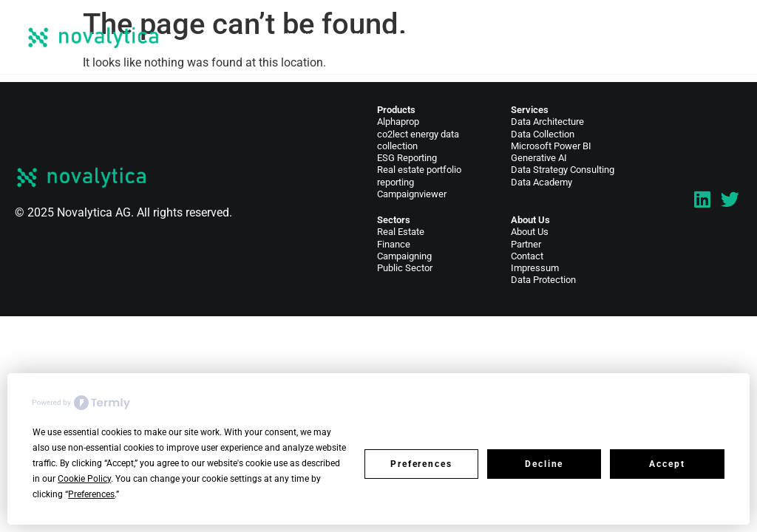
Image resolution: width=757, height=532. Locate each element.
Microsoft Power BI (551, 146)
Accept (667, 464)
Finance (394, 244)
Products (396, 110)
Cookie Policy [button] (84, 479)
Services (306, 37)
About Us (591, 37)
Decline (544, 464)
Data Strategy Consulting (563, 170)
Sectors (479, 37)
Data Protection (543, 280)
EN (708, 37)
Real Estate (401, 232)
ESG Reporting (407, 158)
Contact (663, 37)
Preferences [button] (91, 494)
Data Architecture (547, 122)
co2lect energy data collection (418, 140)
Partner (526, 244)
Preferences (421, 464)
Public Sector (405, 268)
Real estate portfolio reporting (419, 175)
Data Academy (542, 182)
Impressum (535, 268)
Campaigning (404, 256)
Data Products (394, 37)
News (540, 37)
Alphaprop (398, 122)
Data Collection (543, 134)
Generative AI (539, 158)
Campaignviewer (412, 194)
